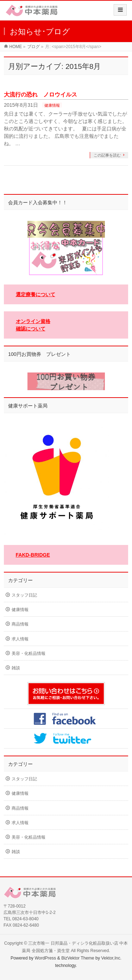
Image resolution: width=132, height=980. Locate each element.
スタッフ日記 (24, 595)
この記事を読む (107, 155)
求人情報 (20, 639)
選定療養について (36, 294)
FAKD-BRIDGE (33, 555)
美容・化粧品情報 (29, 653)
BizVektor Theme (78, 958)
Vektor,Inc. (112, 958)
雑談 (16, 668)
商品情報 (20, 624)
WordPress (45, 958)
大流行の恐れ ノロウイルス (40, 95)
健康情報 (52, 105)
